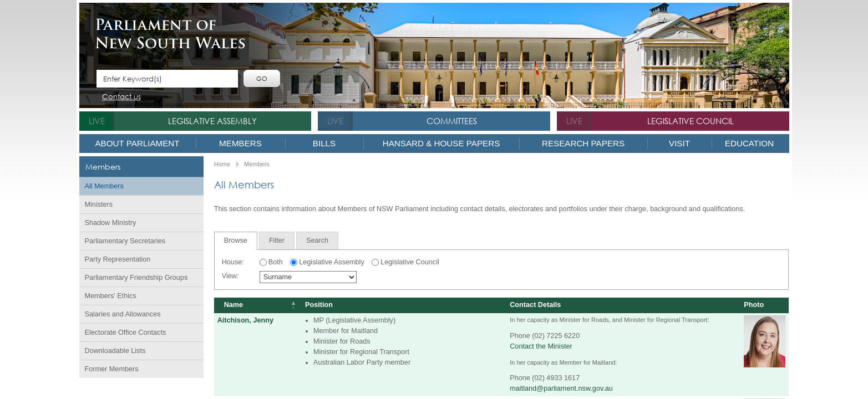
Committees (452, 121)
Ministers (99, 204)
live (97, 121)
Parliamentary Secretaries (125, 241)
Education (749, 143)
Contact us (121, 97)
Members (240, 143)
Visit (679, 143)
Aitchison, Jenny (245, 320)
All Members (104, 186)
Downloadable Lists (115, 351)
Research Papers (583, 143)
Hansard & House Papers (441, 143)
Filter (277, 241)
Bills (324, 143)
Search (317, 241)
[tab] (236, 241)
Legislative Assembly (212, 121)
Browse (236, 241)
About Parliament (137, 143)
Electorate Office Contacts (126, 332)
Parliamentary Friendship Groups (136, 278)
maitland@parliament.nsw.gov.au (561, 388)
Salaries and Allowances (123, 314)
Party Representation (118, 259)
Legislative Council (691, 121)
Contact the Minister (541, 346)
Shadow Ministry (111, 223)
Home (222, 164)
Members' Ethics (111, 296)
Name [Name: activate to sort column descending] (234, 305)
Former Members (112, 369)
